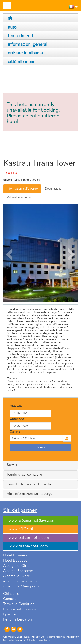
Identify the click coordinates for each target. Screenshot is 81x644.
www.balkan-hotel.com (29, 538)
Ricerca (40, 447)
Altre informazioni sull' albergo (29, 494)
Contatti (10, 599)
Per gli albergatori (17, 619)
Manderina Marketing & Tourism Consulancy (26, 640)
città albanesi (21, 62)
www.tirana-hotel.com (28, 546)
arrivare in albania (25, 53)
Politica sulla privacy (20, 609)
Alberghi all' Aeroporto (21, 586)
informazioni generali (28, 44)
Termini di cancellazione (24, 475)
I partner (10, 614)
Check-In (16, 406)
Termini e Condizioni (19, 604)
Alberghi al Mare (17, 576)
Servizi (12, 465)
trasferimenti (20, 36)
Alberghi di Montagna (20, 581)
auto (12, 27)
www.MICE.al (21, 529)
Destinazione (53, 189)
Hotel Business (15, 555)
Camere (15, 432)
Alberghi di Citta (16, 566)
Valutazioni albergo (19, 197)
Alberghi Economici (18, 571)
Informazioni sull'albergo (22, 189)
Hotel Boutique (15, 561)
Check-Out (17, 419)
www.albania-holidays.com (32, 520)
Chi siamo (11, 594)
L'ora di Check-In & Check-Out (29, 484)
